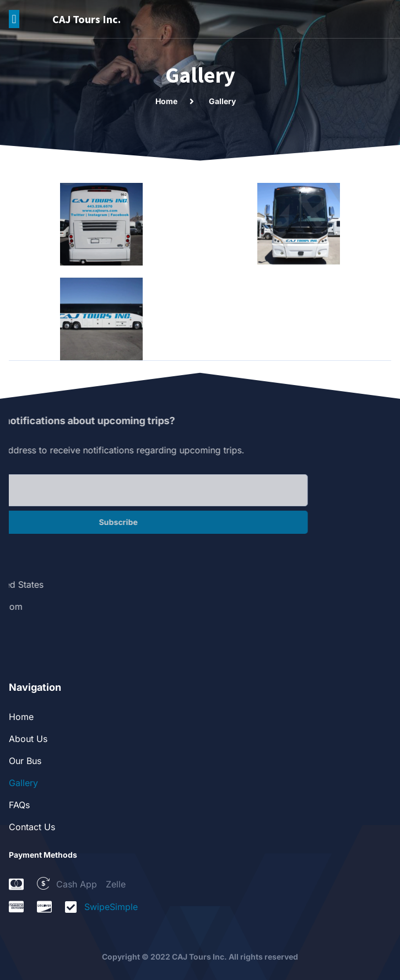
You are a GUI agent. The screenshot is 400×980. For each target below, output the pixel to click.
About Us (28, 739)
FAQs (19, 805)
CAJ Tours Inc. (87, 19)
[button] (14, 19)
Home (21, 717)
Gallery (23, 783)
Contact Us (32, 827)
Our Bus (25, 761)
